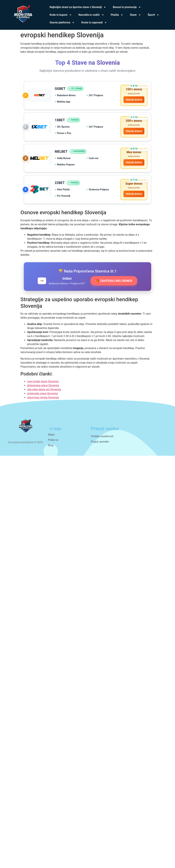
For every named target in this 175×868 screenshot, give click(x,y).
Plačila (117, 15)
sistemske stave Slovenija (42, 397)
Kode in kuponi (61, 15)
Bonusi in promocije (127, 7)
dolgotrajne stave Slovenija (43, 389)
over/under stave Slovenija (43, 385)
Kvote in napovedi (94, 23)
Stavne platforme (62, 23)
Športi (154, 15)
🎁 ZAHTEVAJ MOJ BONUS (114, 284)
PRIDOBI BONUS (134, 100)
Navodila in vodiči (91, 15)
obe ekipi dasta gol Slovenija (44, 393)
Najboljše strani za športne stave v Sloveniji (78, 7)
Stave (135, 15)
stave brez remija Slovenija (43, 401)
